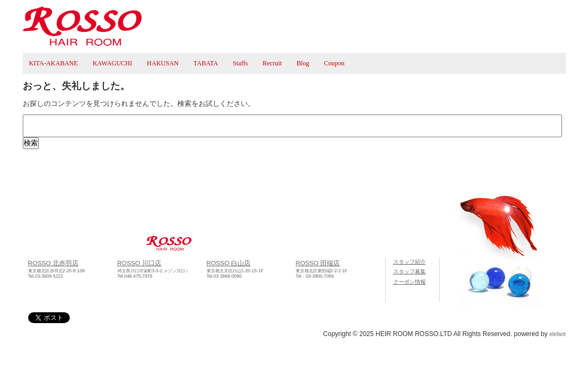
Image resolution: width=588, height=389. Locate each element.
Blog (303, 63)
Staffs (240, 63)
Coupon (334, 63)
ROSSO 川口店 (140, 263)
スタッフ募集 (409, 271)
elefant (557, 334)
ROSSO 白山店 (229, 263)
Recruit (272, 63)
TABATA (206, 63)
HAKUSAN (163, 63)
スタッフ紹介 (409, 262)
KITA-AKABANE (54, 63)
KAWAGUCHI (112, 63)
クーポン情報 (409, 282)
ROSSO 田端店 (318, 263)
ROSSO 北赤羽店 (54, 263)
